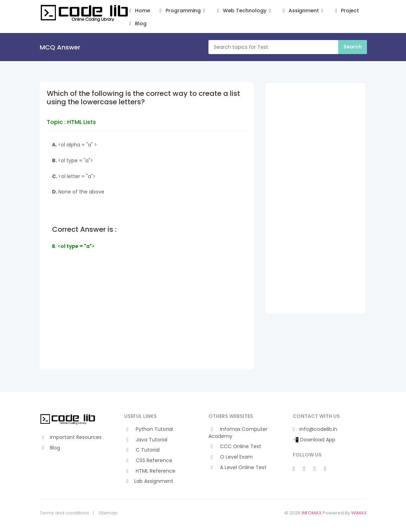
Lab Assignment (149, 481)
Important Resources (71, 437)
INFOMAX (312, 513)
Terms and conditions (65, 513)
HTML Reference (150, 471)
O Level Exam (231, 457)
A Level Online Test (238, 468)
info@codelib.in (315, 429)
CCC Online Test (235, 446)
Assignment (303, 11)
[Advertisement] (147, 320)
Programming (182, 11)
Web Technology (244, 11)
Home (139, 11)
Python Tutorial (149, 429)
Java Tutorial (146, 440)
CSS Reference (148, 461)
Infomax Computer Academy (238, 433)
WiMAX (359, 513)
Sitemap (108, 513)
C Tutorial (142, 450)
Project (346, 11)
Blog (137, 24)
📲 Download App (314, 440)
